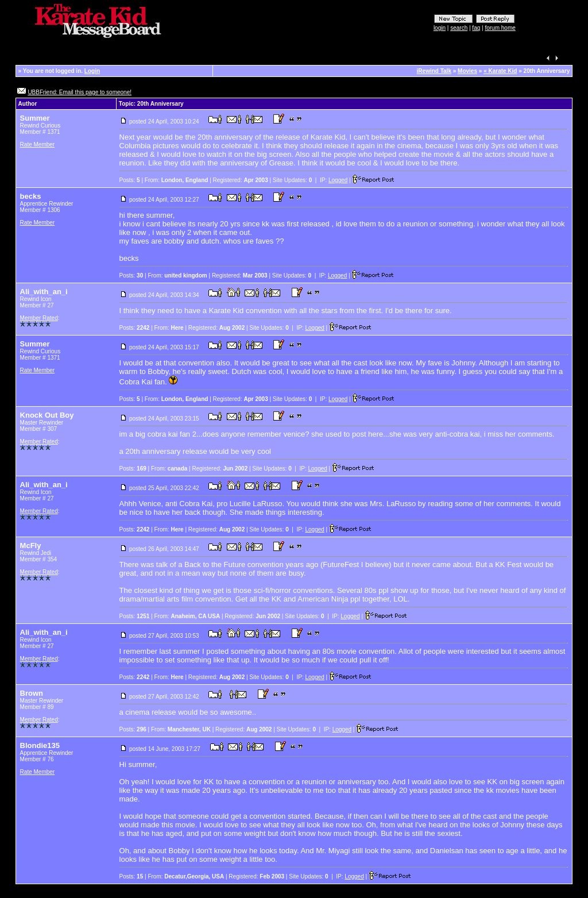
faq (476, 28)
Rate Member (38, 144)
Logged (338, 180)
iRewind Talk (434, 71)
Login (92, 71)
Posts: (130, 180)
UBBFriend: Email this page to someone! (80, 92)
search (459, 28)
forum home (500, 28)
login (440, 28)
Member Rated (39, 318)
